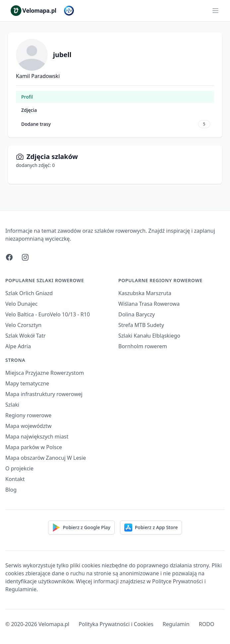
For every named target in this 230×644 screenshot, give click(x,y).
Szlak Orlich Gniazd (29, 293)
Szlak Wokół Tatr (26, 336)
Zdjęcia (29, 110)
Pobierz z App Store (151, 527)
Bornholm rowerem (143, 346)
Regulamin (176, 624)
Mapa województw (29, 426)
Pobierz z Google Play (81, 527)
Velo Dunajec (22, 304)
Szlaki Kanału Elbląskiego (149, 336)
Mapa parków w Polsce (34, 447)
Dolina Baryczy (137, 314)
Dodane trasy (116, 124)
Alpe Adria (18, 346)
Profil (27, 97)
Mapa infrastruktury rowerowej (44, 394)
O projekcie (19, 468)
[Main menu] (215, 11)
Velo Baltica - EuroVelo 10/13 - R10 (48, 314)
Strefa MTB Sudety (141, 325)
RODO (207, 624)
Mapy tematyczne (27, 383)
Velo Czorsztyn (23, 325)
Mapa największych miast (37, 437)
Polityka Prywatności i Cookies (116, 624)
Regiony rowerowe (28, 415)
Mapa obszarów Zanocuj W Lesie (46, 458)
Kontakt (15, 479)
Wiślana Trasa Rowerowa (149, 304)
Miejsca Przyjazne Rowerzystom (45, 373)
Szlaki (12, 405)
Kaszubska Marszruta (145, 293)
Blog (11, 490)
